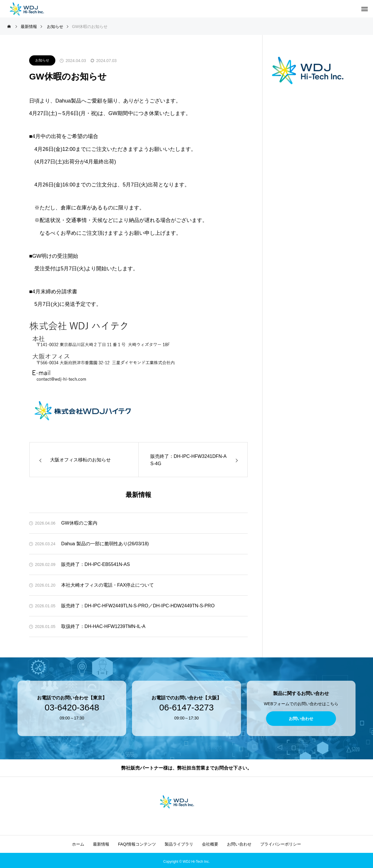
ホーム (78, 844)
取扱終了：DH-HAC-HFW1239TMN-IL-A (103, 626)
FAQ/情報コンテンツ (137, 844)
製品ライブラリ (179, 844)
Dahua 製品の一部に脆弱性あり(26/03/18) (105, 544)
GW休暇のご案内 (79, 523)
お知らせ (42, 60)
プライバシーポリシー (281, 844)
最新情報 (101, 844)
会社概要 (210, 844)
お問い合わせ (239, 844)
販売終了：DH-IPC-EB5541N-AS (96, 564)
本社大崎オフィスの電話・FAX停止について (108, 585)
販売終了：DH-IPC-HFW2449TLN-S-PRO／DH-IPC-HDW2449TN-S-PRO (138, 606)
